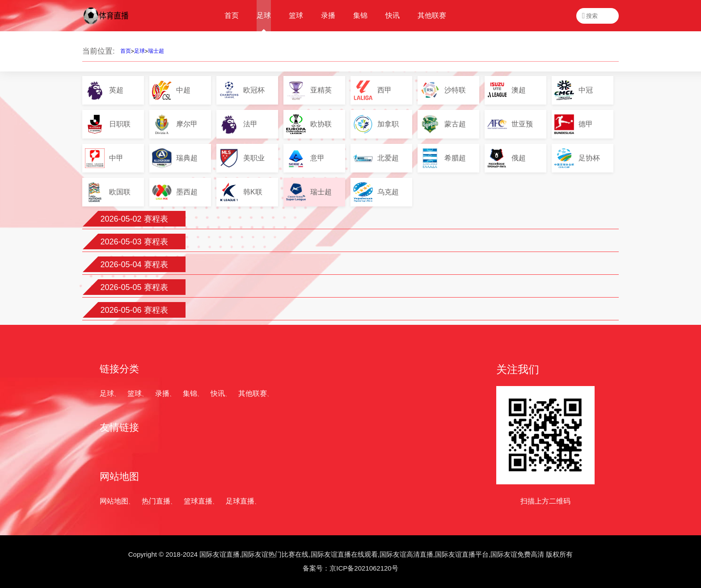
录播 (162, 393)
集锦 (190, 393)
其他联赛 (253, 393)
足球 (139, 51)
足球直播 (240, 501)
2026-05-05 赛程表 (134, 287)
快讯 (218, 393)
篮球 (135, 393)
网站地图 (114, 501)
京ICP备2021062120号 (364, 568)
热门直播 (156, 501)
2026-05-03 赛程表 (134, 242)
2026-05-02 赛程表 (134, 219)
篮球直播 (198, 501)
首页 (126, 51)
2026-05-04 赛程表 (134, 265)
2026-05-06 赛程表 (134, 310)
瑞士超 (156, 51)
